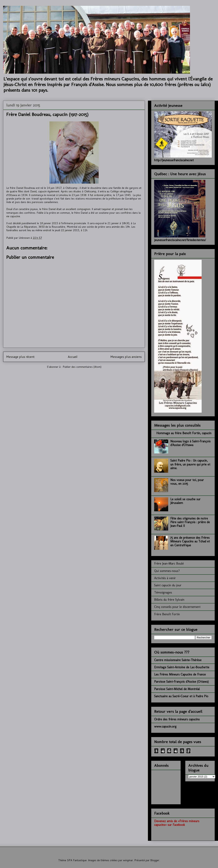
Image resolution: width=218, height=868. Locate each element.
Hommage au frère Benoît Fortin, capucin (184, 433)
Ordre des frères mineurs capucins (177, 719)
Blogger (155, 860)
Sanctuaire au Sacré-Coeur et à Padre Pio (181, 696)
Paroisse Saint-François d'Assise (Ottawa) (181, 682)
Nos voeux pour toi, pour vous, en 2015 (187, 482)
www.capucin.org (165, 726)
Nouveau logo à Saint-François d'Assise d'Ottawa (190, 443)
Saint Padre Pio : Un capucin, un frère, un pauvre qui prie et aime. (190, 464)
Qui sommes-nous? (167, 571)
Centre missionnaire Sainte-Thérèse (178, 660)
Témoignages (163, 592)
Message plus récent (20, 357)
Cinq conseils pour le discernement (177, 607)
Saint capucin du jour (168, 585)
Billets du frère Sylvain (169, 600)
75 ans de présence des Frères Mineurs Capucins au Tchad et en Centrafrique (190, 541)
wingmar (128, 860)
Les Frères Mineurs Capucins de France (180, 674)
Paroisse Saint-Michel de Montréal (177, 689)
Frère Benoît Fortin (167, 614)
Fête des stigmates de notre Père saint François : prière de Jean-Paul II (190, 522)
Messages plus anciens (126, 357)
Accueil (73, 357)
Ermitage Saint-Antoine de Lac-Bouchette (182, 667)
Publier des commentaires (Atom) (82, 367)
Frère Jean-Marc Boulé (169, 563)
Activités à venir (165, 578)
